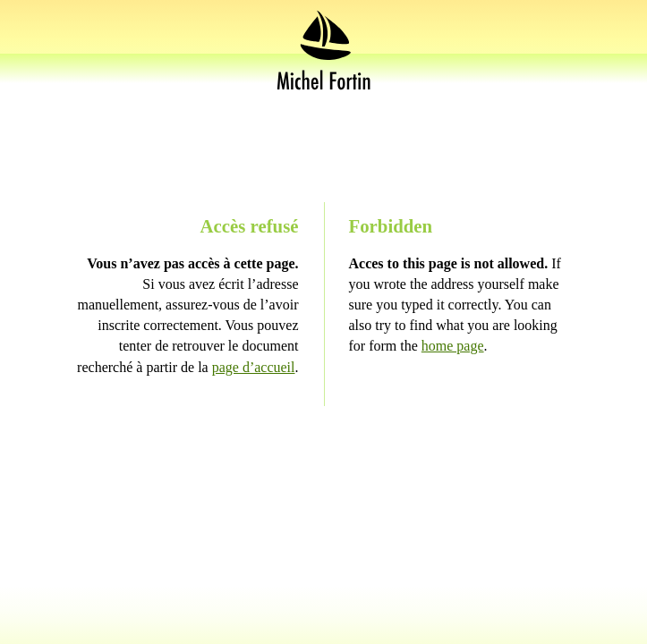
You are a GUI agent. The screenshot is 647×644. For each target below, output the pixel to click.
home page (453, 346)
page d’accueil (254, 367)
